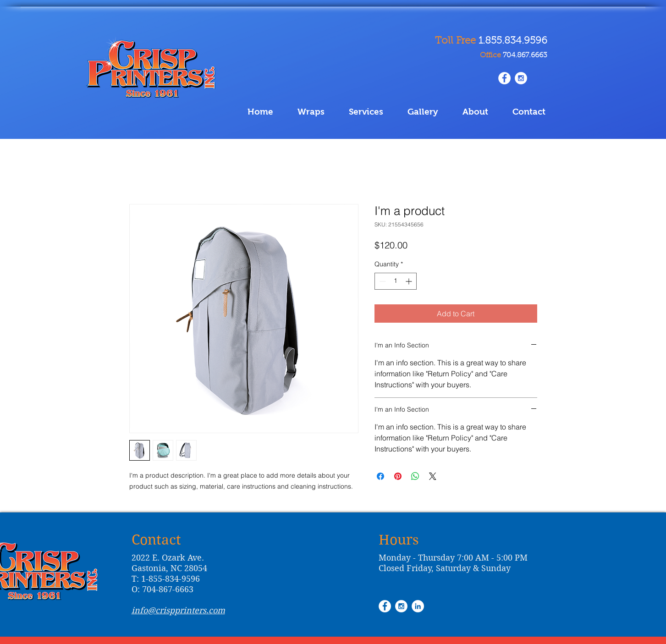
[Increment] (410, 281)
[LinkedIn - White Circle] (418, 606)
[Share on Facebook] (380, 476)
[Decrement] (382, 281)
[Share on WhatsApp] (415, 476)
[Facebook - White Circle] (385, 606)
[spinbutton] (396, 281)
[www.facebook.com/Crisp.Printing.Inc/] (504, 78)
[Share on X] (433, 476)
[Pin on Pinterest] (398, 476)
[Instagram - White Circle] (521, 78)
